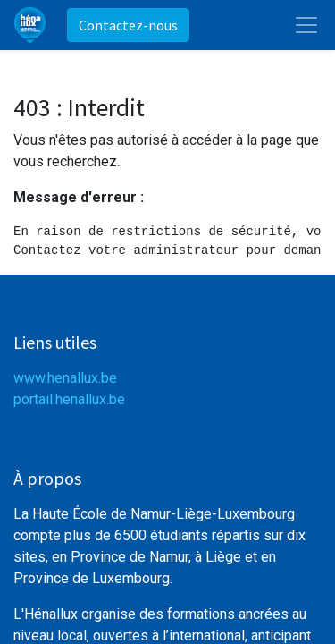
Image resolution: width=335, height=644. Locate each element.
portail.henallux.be (69, 399)
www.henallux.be (65, 378)
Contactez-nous (128, 25)
